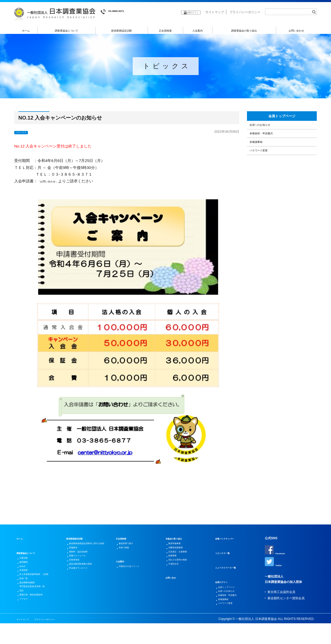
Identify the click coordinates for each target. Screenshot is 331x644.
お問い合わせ (297, 31)
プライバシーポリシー (245, 12)
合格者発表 (78, 578)
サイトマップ (215, 12)
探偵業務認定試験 (122, 31)
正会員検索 (165, 31)
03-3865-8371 (116, 12)
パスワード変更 (265, 174)
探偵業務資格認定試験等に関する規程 (92, 550)
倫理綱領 (26, 567)
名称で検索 (127, 553)
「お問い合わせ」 (53, 183)
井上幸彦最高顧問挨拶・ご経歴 (42, 586)
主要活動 (26, 561)
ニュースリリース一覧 (231, 569)
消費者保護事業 (180, 553)
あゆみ (25, 573)
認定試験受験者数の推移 (87, 584)
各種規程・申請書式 (269, 147)
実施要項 (76, 559)
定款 (23, 611)
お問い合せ (173, 592)
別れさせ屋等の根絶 (183, 571)
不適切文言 (177, 578)
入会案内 (198, 31)
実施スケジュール (82, 571)
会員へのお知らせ (267, 134)
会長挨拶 (26, 580)
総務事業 (175, 565)
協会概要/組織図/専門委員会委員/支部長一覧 (39, 601)
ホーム (26, 31)
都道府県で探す (130, 546)
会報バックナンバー (229, 540)
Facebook (277, 552)
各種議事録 (261, 160)
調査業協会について (67, 31)
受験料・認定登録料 (84, 565)
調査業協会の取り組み (244, 31)
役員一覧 (26, 592)
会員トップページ (282, 120)
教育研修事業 (178, 546)
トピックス (25, 134)
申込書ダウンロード (84, 590)
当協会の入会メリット (135, 573)
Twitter (275, 565)
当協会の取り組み (178, 540)
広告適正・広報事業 (183, 559)
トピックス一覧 (226, 555)
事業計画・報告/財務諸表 (38, 617)
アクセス (26, 623)
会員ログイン (224, 584)
